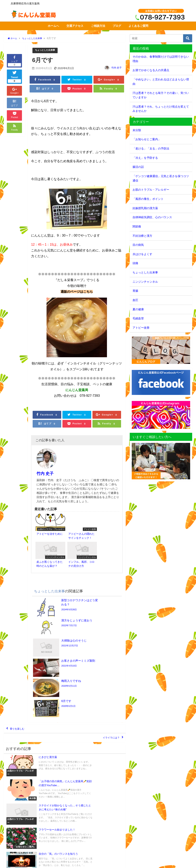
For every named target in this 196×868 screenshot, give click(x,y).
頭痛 (135, 263)
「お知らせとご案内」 (147, 139)
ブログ (117, 26)
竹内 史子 (117, 68)
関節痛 (137, 226)
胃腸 (135, 291)
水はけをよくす (142, 254)
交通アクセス (75, 26)
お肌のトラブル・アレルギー (151, 190)
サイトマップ (37, 863)
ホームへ (53, 26)
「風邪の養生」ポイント (148, 199)
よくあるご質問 (138, 26)
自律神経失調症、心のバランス (152, 217)
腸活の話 (138, 167)
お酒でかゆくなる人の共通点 (151, 70)
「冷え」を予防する (145, 158)
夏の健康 (138, 309)
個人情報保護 (55, 863)
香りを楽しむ (21, 652)
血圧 (135, 300)
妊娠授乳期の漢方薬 (145, 208)
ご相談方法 (98, 26)
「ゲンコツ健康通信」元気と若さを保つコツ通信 (161, 178)
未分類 (137, 130)
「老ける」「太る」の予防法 (151, 148)
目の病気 (138, 245)
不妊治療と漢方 (142, 236)
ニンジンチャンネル (145, 282)
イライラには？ (107, 664)
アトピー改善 (141, 328)
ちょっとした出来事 (47, 50)
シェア (14, 61)
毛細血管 (138, 318)
